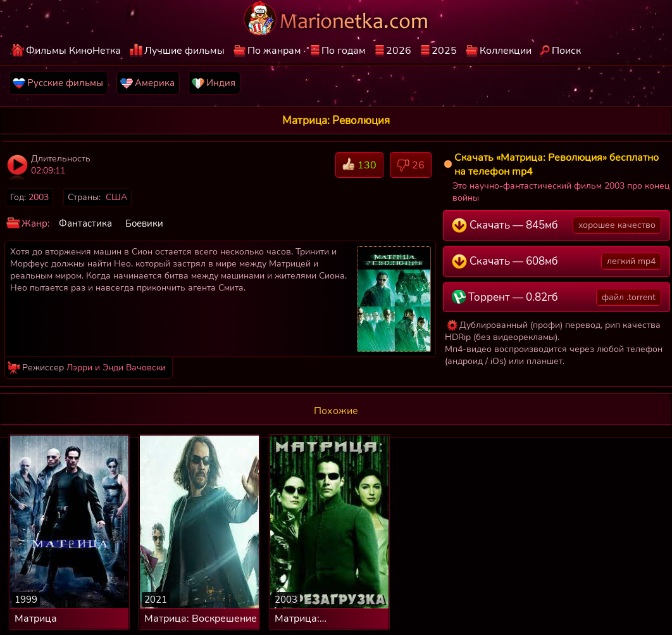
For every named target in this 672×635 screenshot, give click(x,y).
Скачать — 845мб (557, 225)
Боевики (144, 223)
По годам (344, 51)
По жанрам (274, 51)
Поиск (566, 51)
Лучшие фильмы (184, 51)
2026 (399, 51)
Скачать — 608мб (557, 261)
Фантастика (85, 223)
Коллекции (506, 51)
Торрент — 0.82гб (557, 297)
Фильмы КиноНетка (73, 51)
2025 (444, 51)
